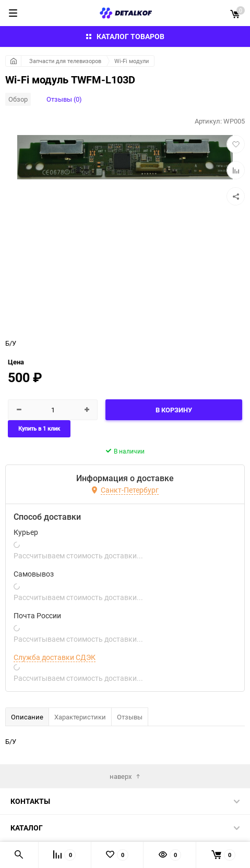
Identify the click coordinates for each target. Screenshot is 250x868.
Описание (27, 717)
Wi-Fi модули (132, 61)
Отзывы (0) (64, 99)
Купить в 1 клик (39, 429)
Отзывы (130, 717)
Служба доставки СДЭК (55, 657)
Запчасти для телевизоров (65, 61)
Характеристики (80, 717)
